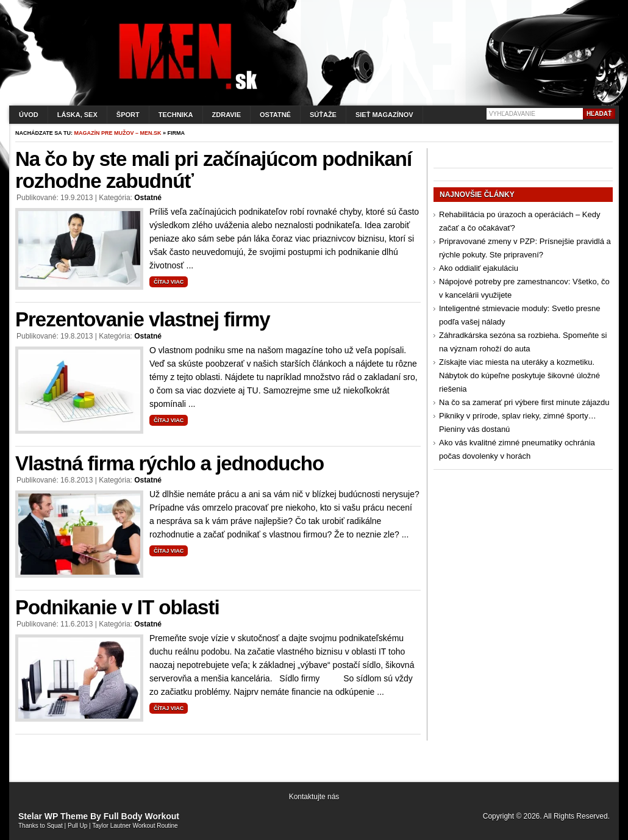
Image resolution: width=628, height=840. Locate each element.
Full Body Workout (141, 816)
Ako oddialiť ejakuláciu (479, 268)
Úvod (29, 115)
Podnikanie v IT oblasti (117, 607)
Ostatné (275, 115)
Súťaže (323, 115)
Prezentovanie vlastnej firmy (143, 319)
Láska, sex (77, 115)
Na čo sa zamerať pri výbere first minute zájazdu (524, 402)
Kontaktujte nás (314, 797)
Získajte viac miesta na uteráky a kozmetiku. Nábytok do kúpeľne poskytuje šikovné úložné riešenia (519, 375)
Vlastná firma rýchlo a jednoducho (169, 463)
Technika (176, 115)
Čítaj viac (169, 282)
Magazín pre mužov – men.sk (118, 133)
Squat (55, 826)
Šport (128, 115)
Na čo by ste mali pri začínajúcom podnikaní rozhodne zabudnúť (213, 170)
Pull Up (77, 826)
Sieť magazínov (384, 115)
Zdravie (227, 115)
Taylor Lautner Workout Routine (135, 826)
